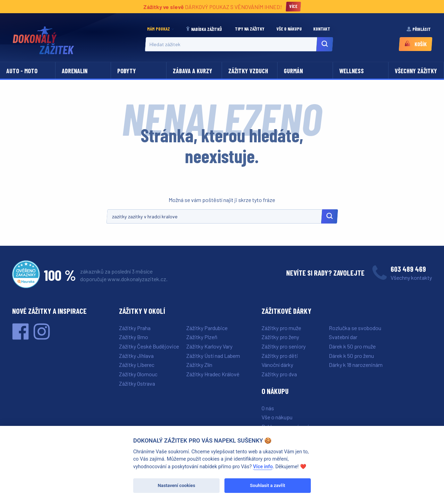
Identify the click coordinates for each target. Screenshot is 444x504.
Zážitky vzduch (248, 71)
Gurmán (293, 71)
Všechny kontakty (411, 278)
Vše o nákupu (290, 29)
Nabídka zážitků (204, 29)
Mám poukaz (159, 29)
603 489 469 (408, 269)
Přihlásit (419, 29)
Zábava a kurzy (193, 71)
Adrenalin (75, 71)
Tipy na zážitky (250, 29)
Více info (263, 467)
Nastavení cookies (177, 485)
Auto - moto (22, 71)
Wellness (352, 71)
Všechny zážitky (416, 71)
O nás (268, 408)
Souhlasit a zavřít (268, 485)
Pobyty (127, 71)
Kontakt (322, 29)
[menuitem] (162, 29)
